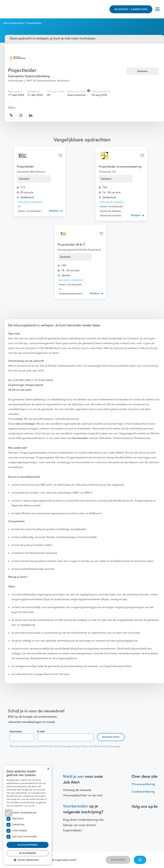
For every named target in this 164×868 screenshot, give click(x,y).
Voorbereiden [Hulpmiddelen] (76, 806)
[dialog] (27, 815)
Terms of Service (103, 746)
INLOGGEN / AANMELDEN (131, 9)
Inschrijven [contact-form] (111, 737)
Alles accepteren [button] (28, 845)
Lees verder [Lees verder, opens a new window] (30, 806)
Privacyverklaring (143, 784)
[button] (27, 860)
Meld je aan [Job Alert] (74, 776)
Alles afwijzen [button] (27, 853)
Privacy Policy (80, 746)
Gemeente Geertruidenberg (29, 76)
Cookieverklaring (143, 792)
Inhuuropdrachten (14, 23)
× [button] (48, 769)
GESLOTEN (118, 860)
